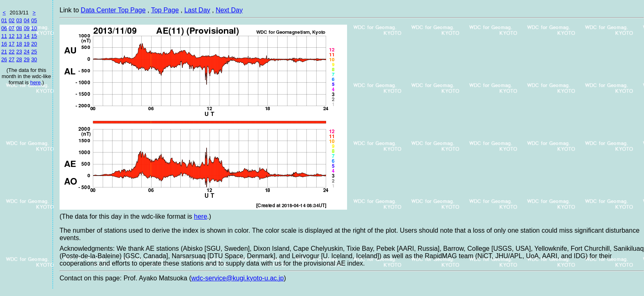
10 (34, 28)
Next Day (229, 10)
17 (11, 44)
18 (19, 44)
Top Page (165, 10)
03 (19, 20)
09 (27, 28)
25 (34, 52)
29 (27, 59)
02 (11, 20)
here (36, 82)
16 (4, 44)
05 (34, 20)
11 (4, 36)
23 (19, 52)
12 (11, 36)
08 (19, 28)
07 (11, 28)
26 (4, 59)
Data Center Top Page (113, 10)
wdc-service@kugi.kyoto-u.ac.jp (238, 278)
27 (11, 59)
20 (34, 44)
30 (34, 59)
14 (27, 36)
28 (19, 59)
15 (34, 36)
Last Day (197, 10)
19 (27, 44)
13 (19, 36)
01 (4, 20)
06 (4, 28)
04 (27, 20)
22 (11, 52)
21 (4, 52)
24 (27, 52)
